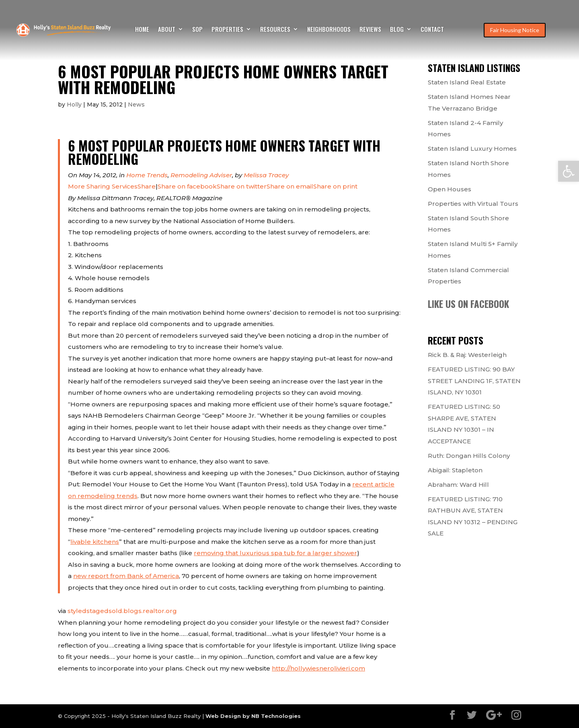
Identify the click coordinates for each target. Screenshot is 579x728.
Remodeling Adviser (201, 175)
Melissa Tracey (266, 175)
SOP (197, 30)
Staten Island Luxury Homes (472, 149)
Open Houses (450, 189)
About (167, 30)
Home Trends (147, 175)
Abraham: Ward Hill (458, 485)
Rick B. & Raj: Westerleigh (467, 355)
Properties (227, 30)
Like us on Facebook (468, 304)
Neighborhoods (329, 30)
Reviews (370, 30)
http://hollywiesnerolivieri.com (318, 668)
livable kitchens (95, 542)
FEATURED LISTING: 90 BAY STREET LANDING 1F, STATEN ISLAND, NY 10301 (474, 381)
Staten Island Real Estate (467, 82)
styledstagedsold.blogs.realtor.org (122, 611)
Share (112, 186)
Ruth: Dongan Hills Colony (469, 456)
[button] (569, 171)
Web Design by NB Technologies (253, 716)
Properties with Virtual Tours (473, 204)
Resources (275, 30)
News (136, 105)
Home (142, 30)
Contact (432, 30)
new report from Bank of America (126, 576)
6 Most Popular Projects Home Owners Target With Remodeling (224, 152)
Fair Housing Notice (515, 30)
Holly (74, 105)
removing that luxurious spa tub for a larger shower (275, 553)
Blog (397, 30)
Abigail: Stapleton (455, 470)
